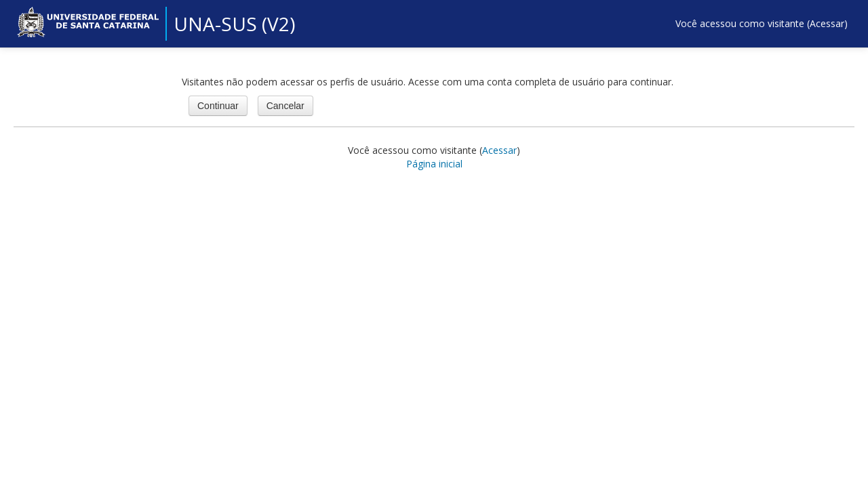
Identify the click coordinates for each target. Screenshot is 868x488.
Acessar (827, 23)
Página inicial (434, 164)
